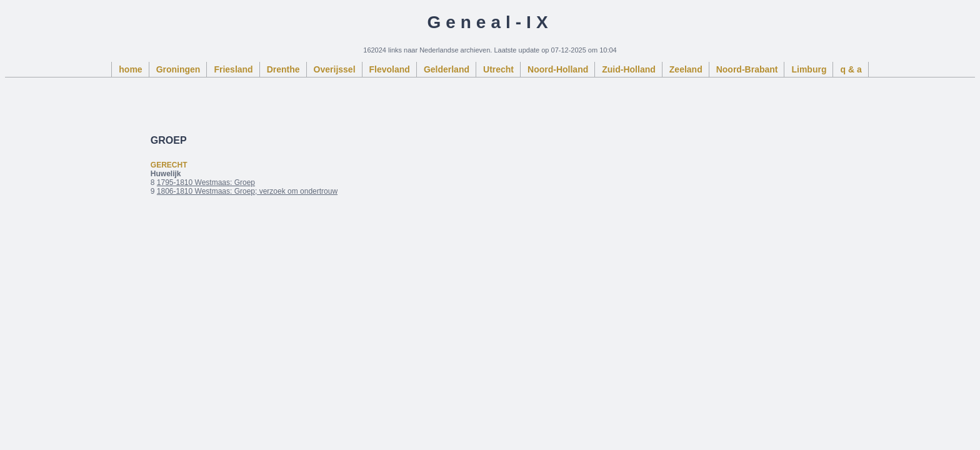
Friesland (233, 69)
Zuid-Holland (629, 69)
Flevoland (390, 69)
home (130, 69)
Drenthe (283, 69)
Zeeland (686, 69)
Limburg (809, 69)
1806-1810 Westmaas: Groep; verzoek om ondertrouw (247, 191)
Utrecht (498, 69)
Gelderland (447, 69)
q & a (851, 69)
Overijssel (335, 69)
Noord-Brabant (747, 69)
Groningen (178, 69)
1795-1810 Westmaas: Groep (206, 182)
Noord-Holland (558, 69)
